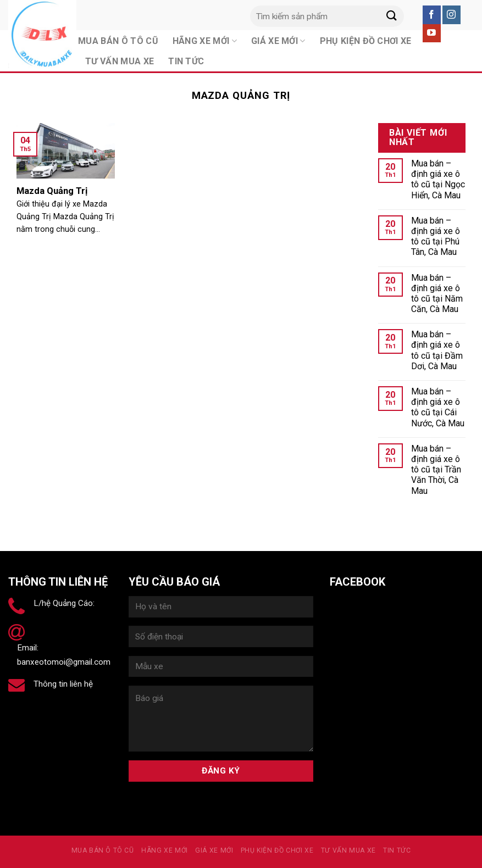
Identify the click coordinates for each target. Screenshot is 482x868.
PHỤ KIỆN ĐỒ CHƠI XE (277, 850)
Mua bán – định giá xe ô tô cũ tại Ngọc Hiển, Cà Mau (438, 179)
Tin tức (186, 61)
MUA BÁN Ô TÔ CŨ (103, 850)
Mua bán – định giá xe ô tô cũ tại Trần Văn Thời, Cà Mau (436, 470)
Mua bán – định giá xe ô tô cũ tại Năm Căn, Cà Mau (437, 294)
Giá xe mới (214, 850)
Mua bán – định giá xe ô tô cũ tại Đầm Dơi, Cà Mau (437, 350)
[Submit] (392, 16)
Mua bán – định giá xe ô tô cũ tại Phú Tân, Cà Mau (436, 237)
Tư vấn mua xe (120, 61)
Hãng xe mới (165, 850)
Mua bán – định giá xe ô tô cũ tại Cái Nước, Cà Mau (438, 407)
